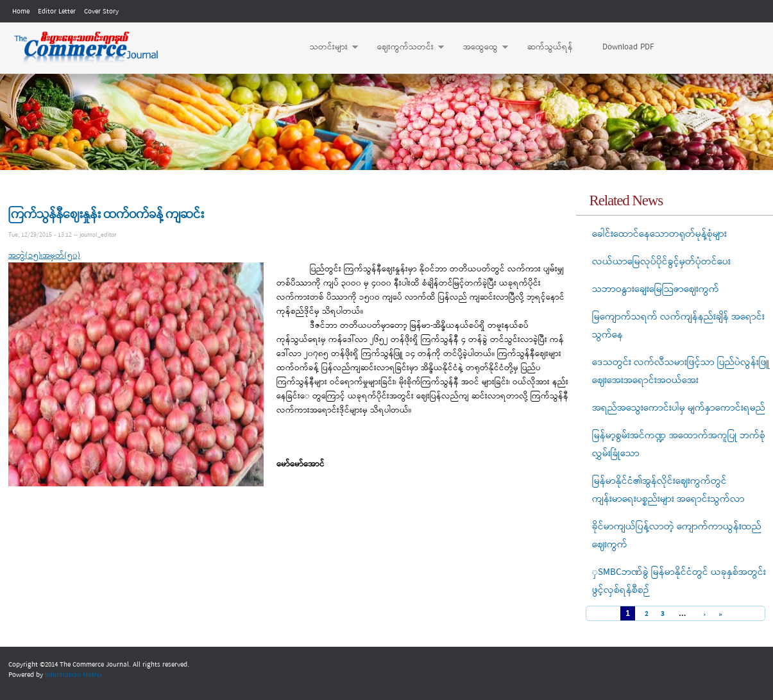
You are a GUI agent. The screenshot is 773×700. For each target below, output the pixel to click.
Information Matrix (73, 675)
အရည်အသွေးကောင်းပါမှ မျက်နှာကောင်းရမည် (679, 408)
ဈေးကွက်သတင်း (404, 47)
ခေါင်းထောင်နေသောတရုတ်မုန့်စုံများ (659, 234)
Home (21, 12)
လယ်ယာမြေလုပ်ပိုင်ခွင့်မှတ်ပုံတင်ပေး (661, 262)
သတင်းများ (327, 47)
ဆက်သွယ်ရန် (550, 47)
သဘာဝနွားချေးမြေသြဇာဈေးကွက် (656, 289)
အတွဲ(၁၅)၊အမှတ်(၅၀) (44, 256)
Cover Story (101, 12)
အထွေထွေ (479, 47)
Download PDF (628, 47)
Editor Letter (57, 12)
